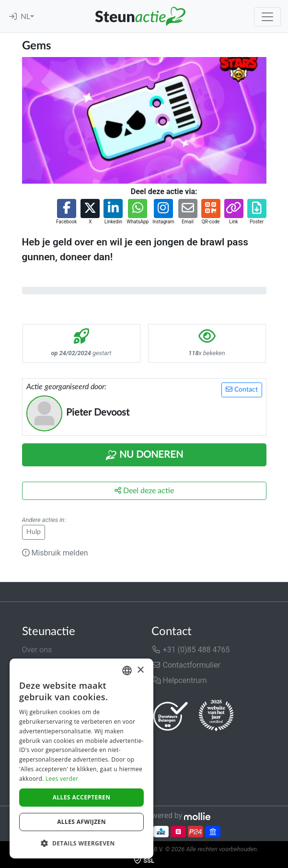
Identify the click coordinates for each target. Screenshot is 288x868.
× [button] (140, 670)
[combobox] (127, 671)
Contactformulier (186, 665)
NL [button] (25, 17)
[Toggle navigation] (267, 17)
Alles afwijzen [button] (81, 822)
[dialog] (81, 758)
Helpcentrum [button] (179, 680)
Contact (242, 389)
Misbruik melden (55, 553)
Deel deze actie (144, 491)
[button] (66, 212)
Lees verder (62, 779)
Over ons (37, 650)
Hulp (34, 532)
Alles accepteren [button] (82, 797)
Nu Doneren (144, 455)
